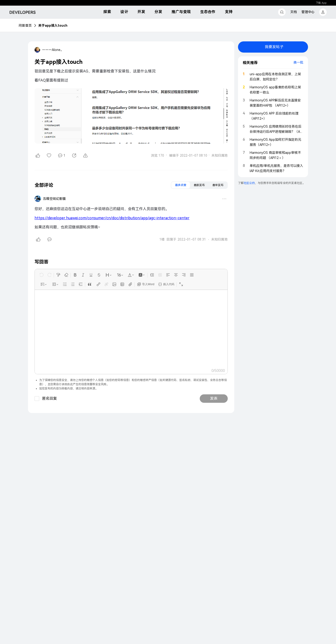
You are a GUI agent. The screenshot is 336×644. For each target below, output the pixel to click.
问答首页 (25, 25)
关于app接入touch (53, 25)
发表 (214, 398)
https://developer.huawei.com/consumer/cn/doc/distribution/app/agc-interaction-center (112, 218)
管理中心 (308, 12)
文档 (294, 12)
